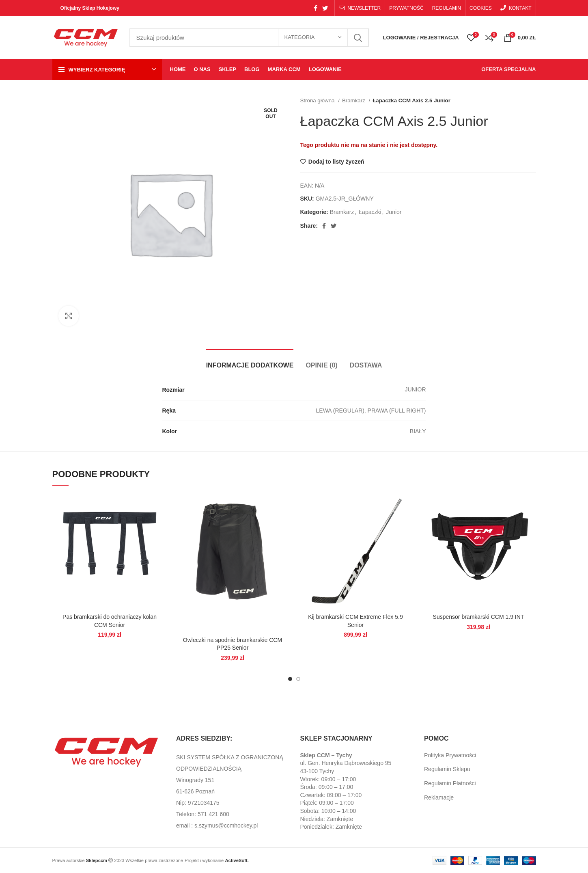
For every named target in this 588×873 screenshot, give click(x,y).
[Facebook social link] (316, 8)
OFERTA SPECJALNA (508, 69)
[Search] (249, 38)
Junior (394, 212)
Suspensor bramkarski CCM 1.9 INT (479, 617)
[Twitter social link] (325, 8)
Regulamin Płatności (450, 783)
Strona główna (318, 100)
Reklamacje (439, 797)
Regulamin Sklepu (447, 769)
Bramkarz (354, 100)
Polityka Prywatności (450, 755)
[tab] (250, 361)
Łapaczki (370, 212)
